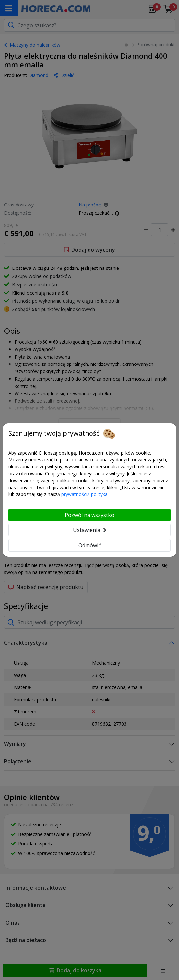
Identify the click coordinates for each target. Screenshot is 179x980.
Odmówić (90, 545)
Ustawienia (90, 530)
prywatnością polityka (85, 494)
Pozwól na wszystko (89, 515)
